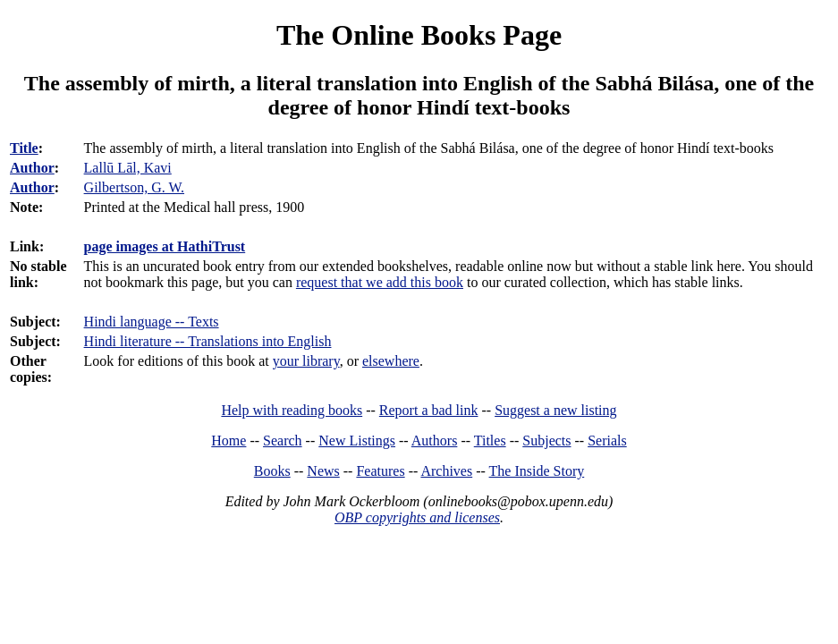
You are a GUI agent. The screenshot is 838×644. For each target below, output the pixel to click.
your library (306, 361)
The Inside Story (537, 471)
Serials (607, 441)
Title (24, 148)
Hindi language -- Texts (152, 322)
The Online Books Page (419, 35)
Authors (435, 441)
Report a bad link (429, 410)
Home (229, 441)
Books (272, 471)
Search (283, 441)
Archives (446, 471)
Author (32, 168)
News (323, 471)
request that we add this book (380, 282)
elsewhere (391, 361)
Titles (490, 441)
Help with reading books (292, 410)
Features (380, 471)
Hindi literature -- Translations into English (208, 341)
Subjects (546, 441)
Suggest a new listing (555, 410)
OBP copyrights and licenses (417, 517)
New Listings (357, 441)
